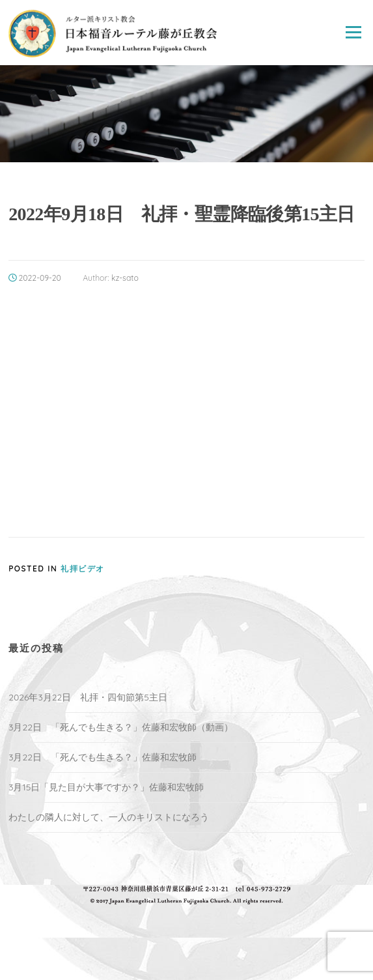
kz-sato (125, 278)
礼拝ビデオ (83, 569)
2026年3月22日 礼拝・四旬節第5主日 (88, 697)
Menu (353, 33)
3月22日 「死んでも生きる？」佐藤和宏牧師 (103, 757)
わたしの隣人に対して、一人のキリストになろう (109, 817)
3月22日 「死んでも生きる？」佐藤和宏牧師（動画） (121, 727)
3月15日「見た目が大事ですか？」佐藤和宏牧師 (106, 787)
